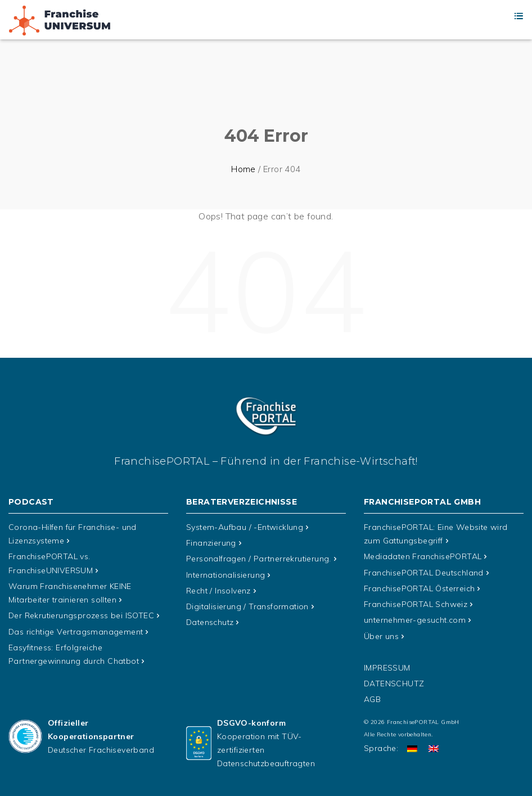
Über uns (381, 635)
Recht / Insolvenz (218, 590)
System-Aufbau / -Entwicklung (245, 527)
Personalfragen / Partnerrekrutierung (259, 559)
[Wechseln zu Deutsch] (412, 747)
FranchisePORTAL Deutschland (424, 572)
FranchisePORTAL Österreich (419, 588)
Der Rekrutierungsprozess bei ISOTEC (81, 615)
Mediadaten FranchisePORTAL (423, 556)
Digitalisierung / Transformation (247, 606)
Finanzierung (211, 543)
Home (244, 169)
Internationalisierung (226, 574)
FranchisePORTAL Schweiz (416, 604)
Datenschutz (210, 622)
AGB (372, 698)
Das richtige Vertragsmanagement (76, 631)
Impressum (387, 667)
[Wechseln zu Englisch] (434, 747)
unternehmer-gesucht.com (415, 619)
